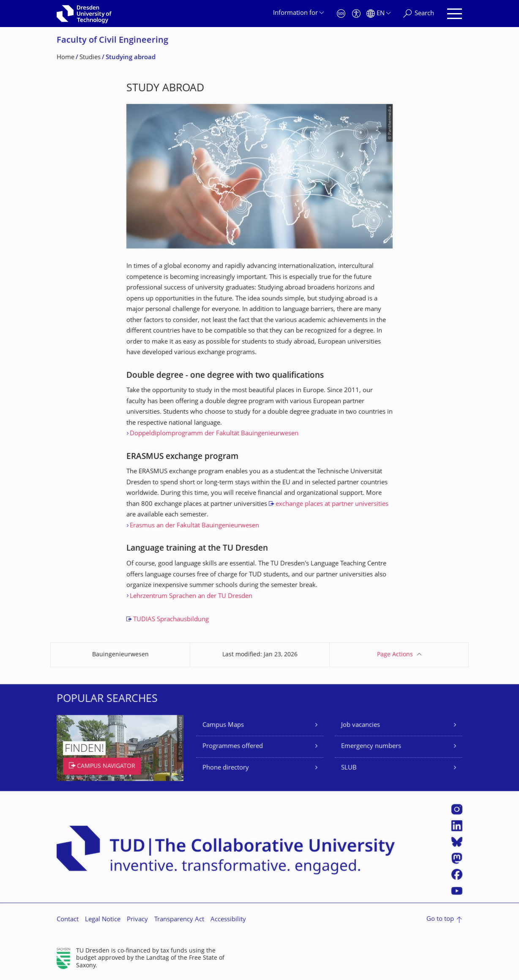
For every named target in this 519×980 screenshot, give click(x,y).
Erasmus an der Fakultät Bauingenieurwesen (194, 526)
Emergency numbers (371, 747)
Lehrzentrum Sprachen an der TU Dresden (191, 596)
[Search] (419, 14)
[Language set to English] (378, 14)
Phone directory (226, 768)
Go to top (440, 919)
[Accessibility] (356, 14)
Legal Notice (103, 920)
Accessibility (228, 920)
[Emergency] (341, 14)
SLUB (349, 768)
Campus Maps (223, 725)
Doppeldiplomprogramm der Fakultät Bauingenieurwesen (214, 434)
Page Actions (395, 655)
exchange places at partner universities (332, 504)
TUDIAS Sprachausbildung (171, 620)
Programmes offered (233, 747)
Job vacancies (361, 725)
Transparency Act (179, 920)
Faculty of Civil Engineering (112, 41)
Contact (68, 920)
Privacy (137, 920)
